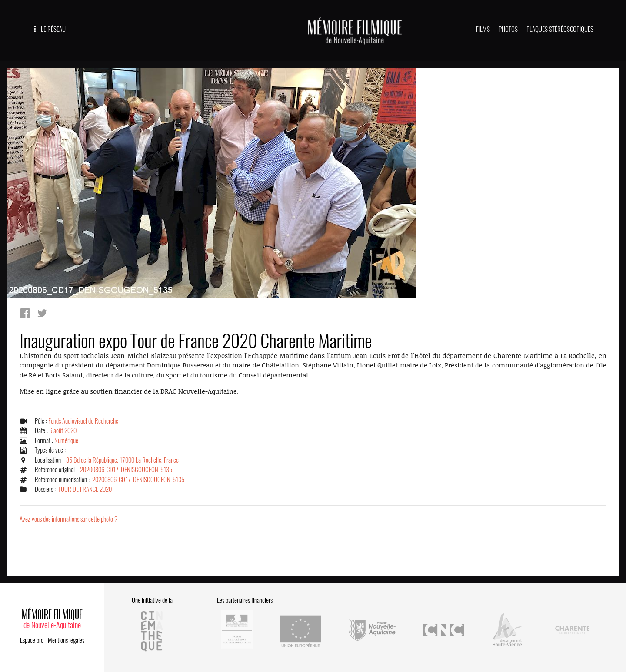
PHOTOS (508, 29)
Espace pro (32, 640)
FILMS (483, 29)
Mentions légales (66, 640)
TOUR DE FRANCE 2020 (85, 489)
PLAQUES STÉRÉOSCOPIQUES (560, 29)
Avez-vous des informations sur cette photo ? (68, 519)
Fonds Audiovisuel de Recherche (83, 421)
